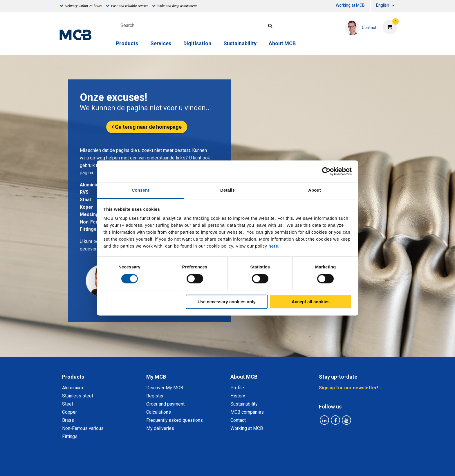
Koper (86, 207)
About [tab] (315, 190)
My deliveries (160, 428)
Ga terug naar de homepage (148, 127)
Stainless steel (77, 396)
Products (127, 43)
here (273, 246)
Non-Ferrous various (83, 428)
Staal (85, 200)
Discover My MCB (165, 388)
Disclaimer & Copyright (305, 465)
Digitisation (197, 43)
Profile (237, 388)
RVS (84, 192)
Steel (67, 404)
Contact (238, 420)
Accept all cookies (311, 302)
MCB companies (247, 412)
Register (155, 396)
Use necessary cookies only (227, 302)
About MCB (282, 43)
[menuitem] (329, 6)
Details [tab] (228, 190)
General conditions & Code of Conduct (235, 465)
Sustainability (240, 43)
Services (161, 43)
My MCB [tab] (156, 377)
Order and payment (165, 404)
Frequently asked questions (175, 420)
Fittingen (90, 229)
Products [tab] (73, 377)
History (238, 396)
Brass (68, 420)
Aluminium (91, 185)
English (383, 5)
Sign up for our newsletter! (349, 388)
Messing (89, 214)
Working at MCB (350, 5)
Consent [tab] (141, 190)
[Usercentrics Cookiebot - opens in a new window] (326, 171)
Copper (69, 412)
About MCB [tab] (244, 377)
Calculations (159, 412)
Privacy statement (170, 465)
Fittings (70, 436)
